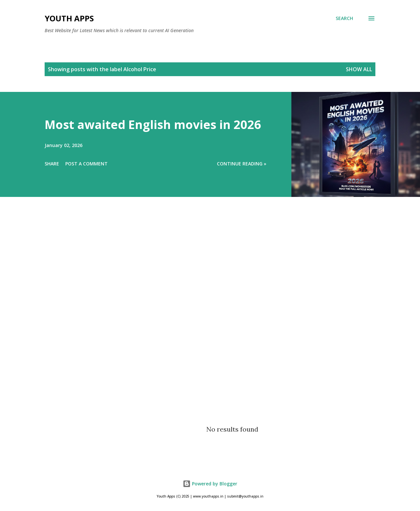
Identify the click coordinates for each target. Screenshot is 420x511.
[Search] (344, 18)
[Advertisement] (197, 314)
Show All (359, 69)
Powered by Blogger (210, 484)
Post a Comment (86, 164)
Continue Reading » (242, 164)
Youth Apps (69, 18)
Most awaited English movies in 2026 (153, 125)
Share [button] (52, 164)
